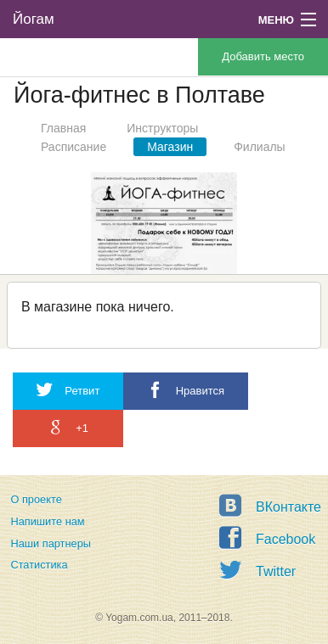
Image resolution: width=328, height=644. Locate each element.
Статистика (39, 565)
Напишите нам (47, 521)
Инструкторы (162, 128)
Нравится (186, 390)
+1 (68, 427)
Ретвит (68, 390)
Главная (63, 128)
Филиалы (259, 147)
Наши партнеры (51, 543)
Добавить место (263, 56)
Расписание (74, 147)
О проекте (36, 499)
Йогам (34, 19)
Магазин (170, 147)
